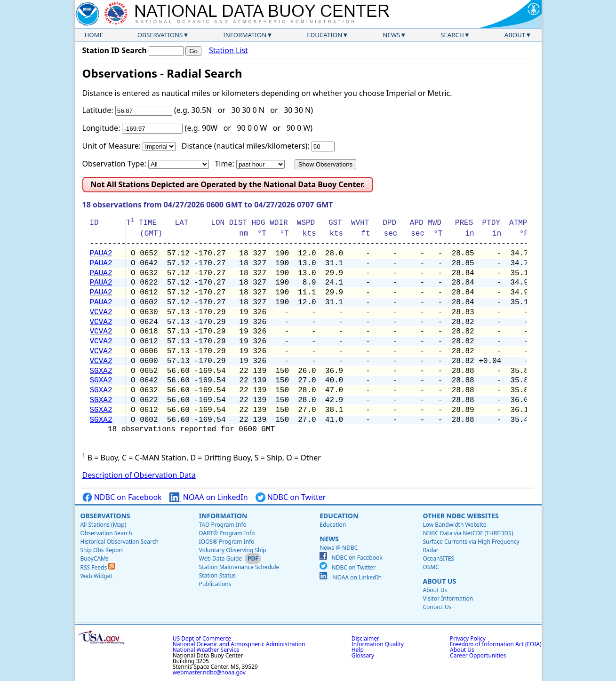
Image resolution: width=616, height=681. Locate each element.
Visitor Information (448, 598)
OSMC (431, 567)
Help (358, 650)
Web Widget (96, 576)
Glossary (363, 655)
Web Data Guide (220, 558)
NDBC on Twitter (291, 497)
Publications (215, 584)
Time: (224, 164)
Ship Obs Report (102, 550)
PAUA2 (101, 253)
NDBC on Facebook (122, 497)
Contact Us (437, 607)
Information (245, 35)
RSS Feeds (98, 567)
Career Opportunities (478, 655)
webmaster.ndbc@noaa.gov (209, 672)
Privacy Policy (468, 638)
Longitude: (101, 128)
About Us (439, 581)
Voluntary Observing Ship (233, 550)
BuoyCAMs (95, 558)
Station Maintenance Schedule (239, 567)
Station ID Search (115, 50)
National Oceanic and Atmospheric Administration (239, 644)
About (515, 35)
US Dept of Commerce (202, 638)
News (391, 35)
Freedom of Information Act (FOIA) (496, 644)
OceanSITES (438, 558)
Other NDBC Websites (460, 516)
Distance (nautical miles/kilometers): (246, 146)
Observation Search (106, 533)
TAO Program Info (223, 525)
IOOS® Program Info (227, 542)
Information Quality (378, 644)
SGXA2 (101, 371)
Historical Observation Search (120, 542)
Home (94, 35)
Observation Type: (114, 164)
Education (324, 35)
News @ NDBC (339, 548)
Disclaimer (365, 638)
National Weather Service (206, 650)
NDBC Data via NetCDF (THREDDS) (468, 533)
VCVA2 (101, 312)
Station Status (217, 575)
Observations (160, 35)
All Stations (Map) (104, 525)
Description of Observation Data (139, 475)
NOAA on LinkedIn (209, 497)
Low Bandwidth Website (454, 525)
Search (452, 35)
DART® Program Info (227, 533)
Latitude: (98, 110)
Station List (228, 51)
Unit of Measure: (112, 146)
